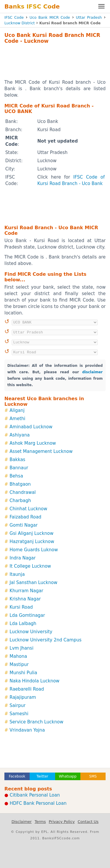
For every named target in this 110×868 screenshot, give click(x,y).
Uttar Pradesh (89, 17)
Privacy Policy (62, 822)
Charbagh (20, 501)
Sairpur (18, 706)
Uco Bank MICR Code (50, 17)
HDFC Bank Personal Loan (38, 803)
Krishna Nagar (25, 599)
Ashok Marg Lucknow (33, 443)
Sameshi (19, 714)
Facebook (17, 776)
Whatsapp (67, 776)
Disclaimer (22, 822)
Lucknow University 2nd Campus (46, 640)
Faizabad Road (26, 517)
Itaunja (17, 574)
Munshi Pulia (23, 673)
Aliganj (17, 410)
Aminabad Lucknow (31, 427)
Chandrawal (23, 492)
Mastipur (19, 665)
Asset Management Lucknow (41, 451)
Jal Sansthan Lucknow (34, 583)
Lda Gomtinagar (27, 615)
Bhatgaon (20, 484)
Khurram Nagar (27, 591)
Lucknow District (20, 23)
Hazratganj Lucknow (32, 542)
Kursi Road (21, 607)
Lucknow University (31, 632)
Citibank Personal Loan (35, 795)
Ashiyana (20, 435)
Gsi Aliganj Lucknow (32, 533)
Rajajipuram (23, 697)
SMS (93, 776)
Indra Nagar (23, 558)
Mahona (18, 656)
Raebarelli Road (27, 689)
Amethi (18, 419)
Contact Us (88, 822)
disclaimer (92, 372)
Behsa (16, 476)
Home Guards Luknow (34, 550)
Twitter (42, 776)
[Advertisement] (55, 61)
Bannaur (19, 468)
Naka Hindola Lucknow (35, 681)
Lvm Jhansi (22, 648)
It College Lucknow (30, 566)
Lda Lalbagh (23, 624)
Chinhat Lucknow (29, 509)
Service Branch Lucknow (37, 722)
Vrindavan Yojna (27, 730)
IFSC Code (14, 17)
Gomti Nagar (24, 525)
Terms (40, 822)
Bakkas (18, 460)
